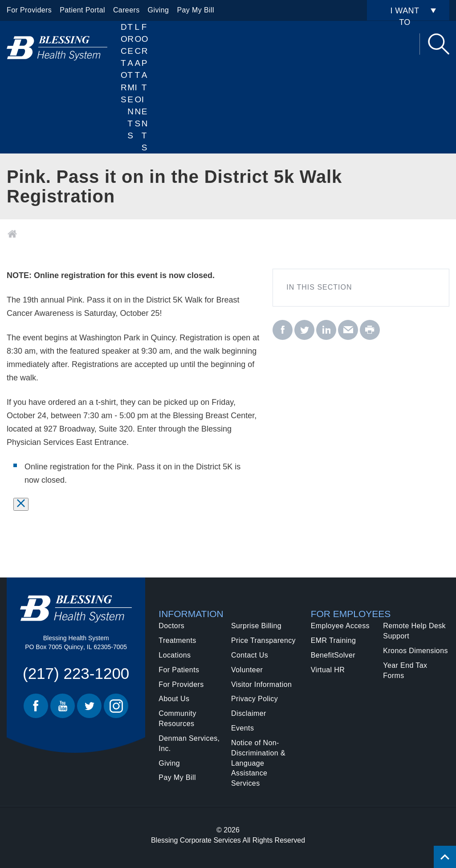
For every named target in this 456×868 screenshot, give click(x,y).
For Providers (29, 10)
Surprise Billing (256, 626)
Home (12, 234)
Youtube (63, 706)
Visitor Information (261, 684)
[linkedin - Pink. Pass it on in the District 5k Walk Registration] (326, 330)
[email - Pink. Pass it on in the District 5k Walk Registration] (348, 330)
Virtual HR (328, 670)
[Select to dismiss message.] (21, 504)
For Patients (145, 87)
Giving (159, 10)
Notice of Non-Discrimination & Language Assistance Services (258, 763)
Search (439, 44)
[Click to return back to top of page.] (445, 857)
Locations (138, 75)
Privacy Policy (254, 699)
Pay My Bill (195, 10)
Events (242, 728)
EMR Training (334, 640)
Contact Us (250, 655)
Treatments (177, 640)
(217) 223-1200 (76, 673)
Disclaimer (249, 713)
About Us (174, 699)
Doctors (124, 63)
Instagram (116, 706)
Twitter (89, 706)
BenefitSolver (333, 655)
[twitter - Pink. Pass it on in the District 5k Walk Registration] (304, 330)
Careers (126, 10)
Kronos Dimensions (415, 651)
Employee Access (340, 626)
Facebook (36, 706)
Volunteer (247, 670)
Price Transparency (263, 640)
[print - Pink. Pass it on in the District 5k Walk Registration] (370, 330)
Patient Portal (82, 10)
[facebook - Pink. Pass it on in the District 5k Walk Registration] (283, 330)
